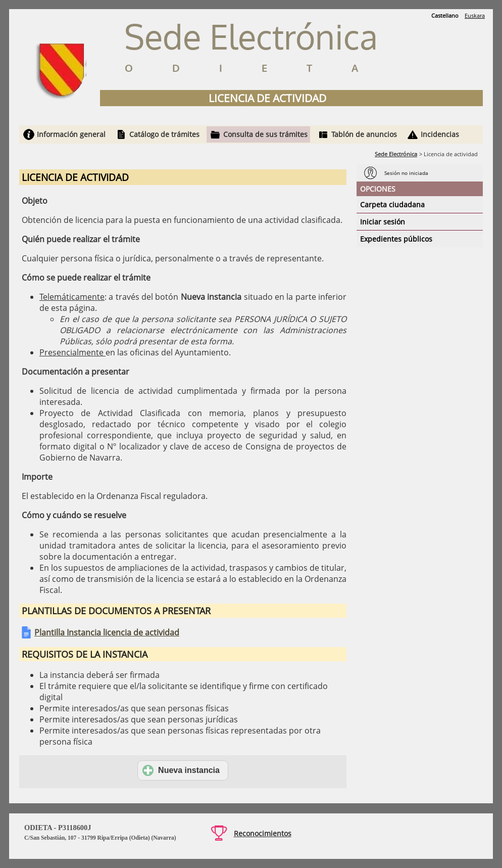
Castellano (445, 15)
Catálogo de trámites (164, 134)
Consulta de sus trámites (265, 134)
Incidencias (440, 134)
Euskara (475, 15)
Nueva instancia (181, 770)
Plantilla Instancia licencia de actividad (107, 632)
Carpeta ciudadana (392, 204)
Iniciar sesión (383, 222)
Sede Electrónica (396, 154)
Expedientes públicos (396, 239)
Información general (71, 134)
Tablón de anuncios (364, 134)
